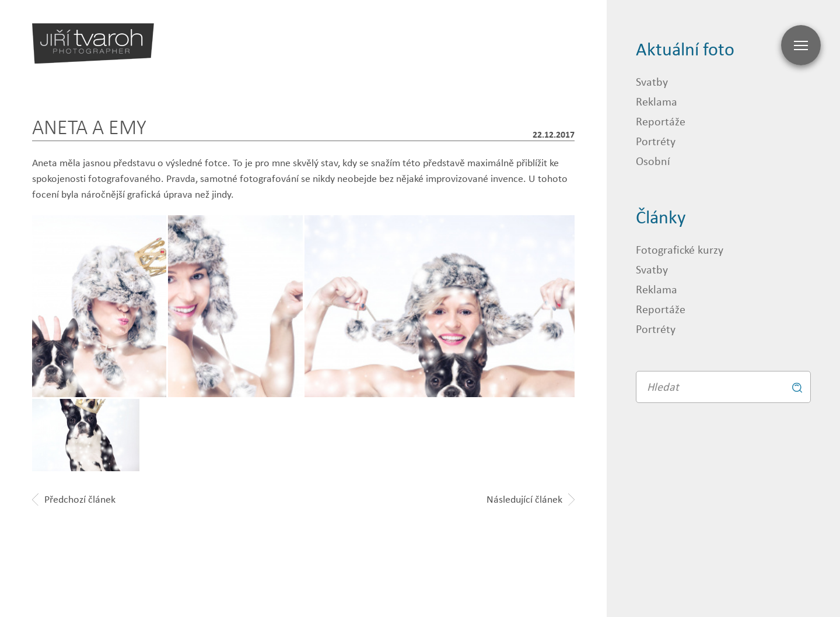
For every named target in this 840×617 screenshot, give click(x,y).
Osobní (653, 161)
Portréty (656, 141)
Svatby (652, 81)
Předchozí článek (74, 499)
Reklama (657, 101)
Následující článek (531, 499)
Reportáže (661, 121)
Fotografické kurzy (680, 249)
